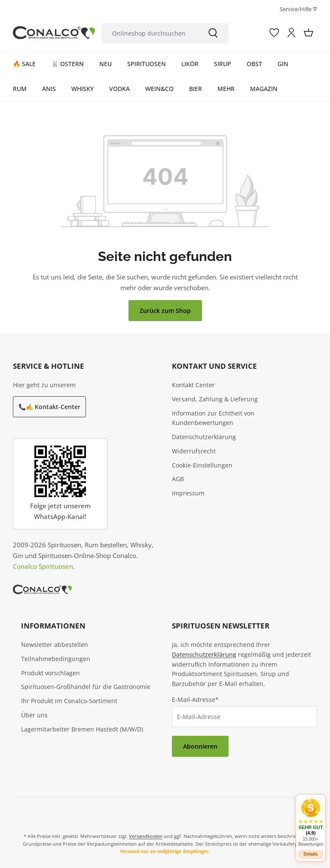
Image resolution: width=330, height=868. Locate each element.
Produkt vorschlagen (50, 673)
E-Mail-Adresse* (195, 700)
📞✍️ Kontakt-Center (49, 407)
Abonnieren (200, 746)
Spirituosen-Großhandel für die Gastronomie (86, 687)
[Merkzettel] (274, 33)
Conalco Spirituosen (43, 566)
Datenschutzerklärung (204, 437)
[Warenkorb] (309, 33)
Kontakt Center (193, 385)
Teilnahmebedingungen (56, 659)
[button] (311, 816)
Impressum (188, 493)
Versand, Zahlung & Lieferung (215, 399)
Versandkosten (146, 836)
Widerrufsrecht (194, 451)
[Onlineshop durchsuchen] (150, 33)
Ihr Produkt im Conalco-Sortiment (69, 701)
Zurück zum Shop (165, 311)
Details (311, 848)
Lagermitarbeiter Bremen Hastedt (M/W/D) (82, 729)
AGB (178, 479)
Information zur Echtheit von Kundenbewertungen (213, 418)
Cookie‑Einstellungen (202, 465)
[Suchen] (213, 33)
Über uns (34, 715)
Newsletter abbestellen (55, 645)
